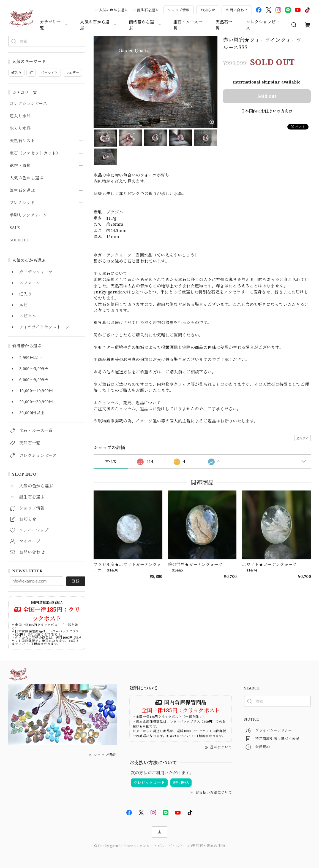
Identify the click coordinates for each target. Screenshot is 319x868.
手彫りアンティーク (28, 215)
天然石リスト (22, 141)
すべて (111, 461)
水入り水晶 (20, 128)
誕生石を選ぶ (148, 10)
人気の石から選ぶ (99, 25)
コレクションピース (263, 25)
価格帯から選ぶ (146, 25)
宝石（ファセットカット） (35, 153)
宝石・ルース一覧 (188, 25)
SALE (15, 228)
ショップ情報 (179, 10)
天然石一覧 (224, 25)
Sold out (267, 96)
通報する (303, 438)
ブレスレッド (22, 203)
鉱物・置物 (20, 166)
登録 (76, 581)
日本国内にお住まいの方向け (267, 111)
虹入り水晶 (20, 116)
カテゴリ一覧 (54, 25)
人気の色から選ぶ (113, 10)
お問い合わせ (237, 10)
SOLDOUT (19, 240)
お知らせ (208, 10)
